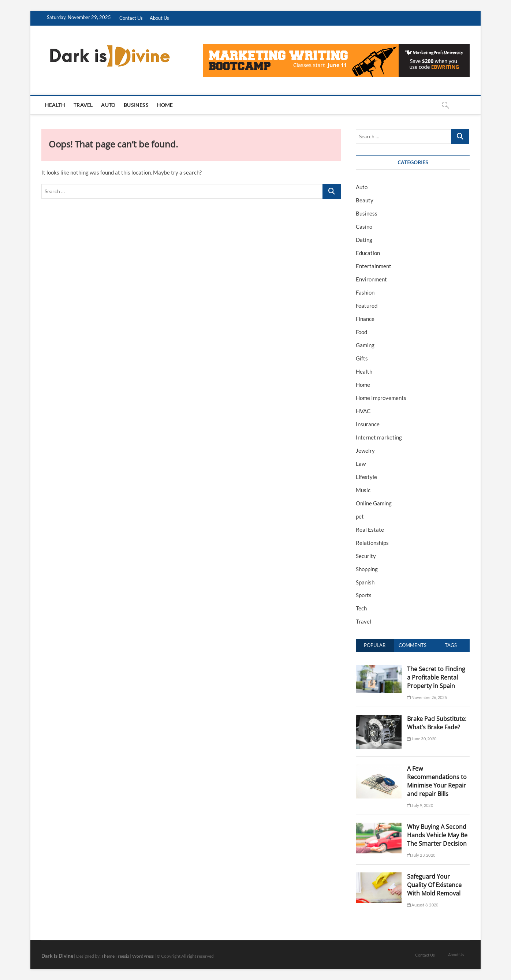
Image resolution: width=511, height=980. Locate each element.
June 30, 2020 (422, 739)
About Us (159, 18)
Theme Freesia (115, 956)
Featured (367, 306)
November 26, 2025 (427, 697)
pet (360, 516)
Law (361, 464)
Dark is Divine (57, 956)
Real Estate (370, 530)
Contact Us (131, 18)
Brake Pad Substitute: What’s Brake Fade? (437, 723)
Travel (83, 105)
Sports (364, 595)
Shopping (367, 569)
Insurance (368, 424)
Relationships (372, 543)
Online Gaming (374, 503)
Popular (375, 645)
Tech (361, 608)
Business (136, 105)
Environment (371, 279)
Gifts (362, 358)
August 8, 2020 (423, 905)
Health (55, 105)
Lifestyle (366, 477)
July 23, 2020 (421, 855)
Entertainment (374, 266)
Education (368, 253)
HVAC (363, 411)
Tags (451, 645)
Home (165, 105)
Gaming (365, 345)
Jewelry (365, 450)
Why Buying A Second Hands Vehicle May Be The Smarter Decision (437, 835)
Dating (364, 240)
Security (366, 556)
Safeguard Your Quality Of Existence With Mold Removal (434, 885)
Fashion (365, 292)
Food (361, 332)
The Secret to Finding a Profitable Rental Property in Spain (436, 677)
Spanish (365, 582)
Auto (108, 105)
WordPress (143, 956)
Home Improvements (381, 398)
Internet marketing (379, 437)
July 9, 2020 (420, 805)
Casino (364, 227)
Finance (365, 319)
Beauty (365, 200)
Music (363, 490)
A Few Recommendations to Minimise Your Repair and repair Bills (437, 781)
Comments (413, 645)
